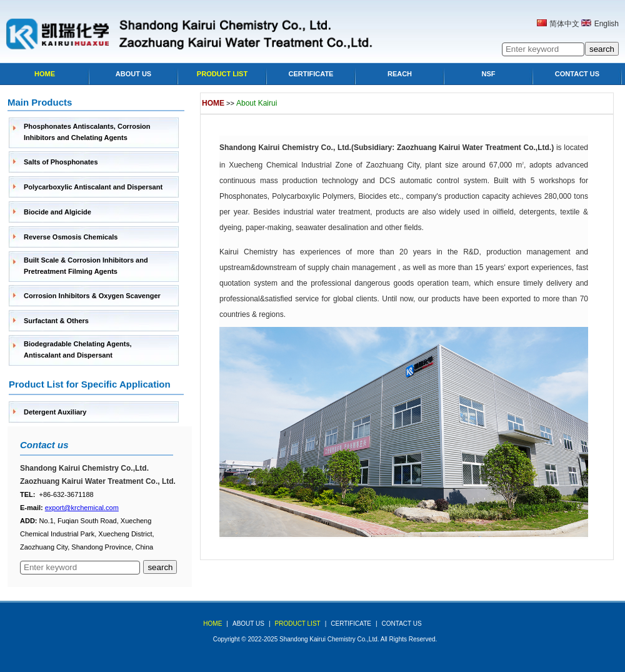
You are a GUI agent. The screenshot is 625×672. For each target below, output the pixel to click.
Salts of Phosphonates (61, 162)
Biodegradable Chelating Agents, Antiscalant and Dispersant (78, 349)
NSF (489, 74)
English (607, 24)
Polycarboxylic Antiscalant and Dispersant (93, 187)
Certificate (311, 74)
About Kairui (257, 103)
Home (45, 74)
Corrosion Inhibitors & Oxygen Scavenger (92, 296)
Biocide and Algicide (57, 212)
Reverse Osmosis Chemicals (71, 237)
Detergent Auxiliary (55, 412)
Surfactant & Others (56, 321)
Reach (400, 74)
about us (248, 624)
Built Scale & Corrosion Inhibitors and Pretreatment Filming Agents (86, 266)
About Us (133, 74)
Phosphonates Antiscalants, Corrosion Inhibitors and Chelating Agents (87, 132)
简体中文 (564, 24)
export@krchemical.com (82, 508)
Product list (222, 74)
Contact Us (577, 74)
